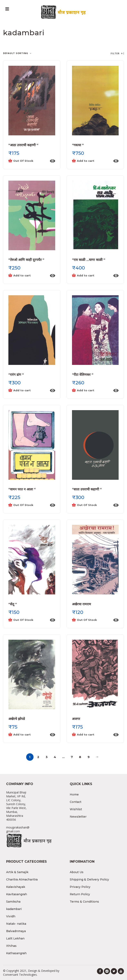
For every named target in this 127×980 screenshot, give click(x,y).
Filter (117, 54)
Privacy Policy (80, 887)
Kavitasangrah (17, 894)
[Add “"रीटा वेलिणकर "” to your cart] (91, 390)
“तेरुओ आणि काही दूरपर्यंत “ (26, 260)
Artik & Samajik (17, 872)
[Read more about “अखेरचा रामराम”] (91, 620)
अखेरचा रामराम (81, 604)
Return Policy (80, 894)
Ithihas (11, 946)
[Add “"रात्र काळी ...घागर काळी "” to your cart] (91, 276)
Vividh (11, 916)
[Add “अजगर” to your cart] (91, 735)
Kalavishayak (16, 887)
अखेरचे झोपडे (17, 719)
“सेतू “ (13, 604)
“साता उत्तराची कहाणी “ (87, 489)
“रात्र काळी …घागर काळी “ (89, 260)
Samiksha (13, 902)
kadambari (14, 909)
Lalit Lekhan (15, 938)
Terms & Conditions (84, 902)
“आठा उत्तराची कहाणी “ (23, 145)
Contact (76, 802)
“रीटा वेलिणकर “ (83, 375)
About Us (77, 872)
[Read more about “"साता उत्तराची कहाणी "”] (91, 505)
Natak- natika (16, 924)
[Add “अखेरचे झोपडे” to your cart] (28, 735)
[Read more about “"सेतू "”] (28, 620)
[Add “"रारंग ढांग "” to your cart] (28, 390)
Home (74, 794)
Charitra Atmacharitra (22, 879)
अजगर (76, 719)
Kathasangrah (16, 953)
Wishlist (76, 809)
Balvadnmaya (16, 931)
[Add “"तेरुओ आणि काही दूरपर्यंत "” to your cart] (28, 276)
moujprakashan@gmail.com (18, 829)
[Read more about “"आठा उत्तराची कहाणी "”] (28, 161)
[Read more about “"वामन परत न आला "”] (28, 505)
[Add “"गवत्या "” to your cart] (91, 161)
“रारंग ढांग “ (16, 375)
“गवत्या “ (78, 145)
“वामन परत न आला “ (22, 489)
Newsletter (78, 817)
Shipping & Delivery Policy (89, 879)
